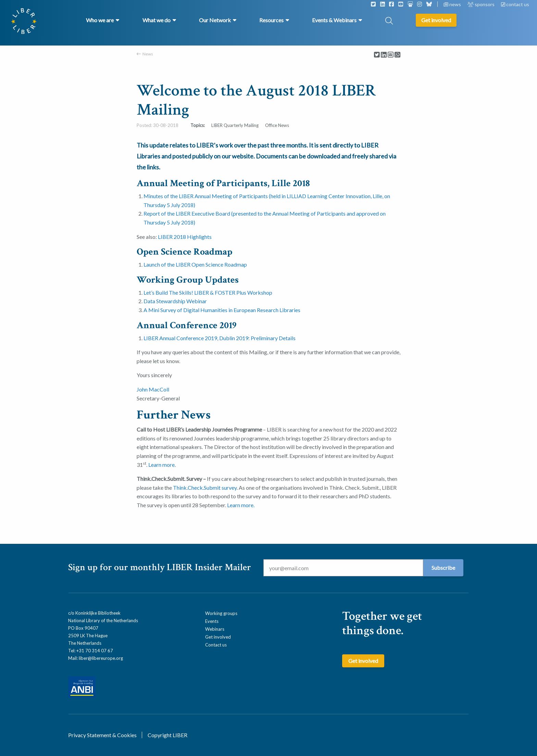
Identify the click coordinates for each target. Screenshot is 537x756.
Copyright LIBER (167, 735)
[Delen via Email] (391, 55)
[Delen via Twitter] (377, 55)
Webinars (215, 629)
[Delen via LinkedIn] (384, 55)
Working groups (221, 613)
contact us (515, 4)
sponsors (482, 4)
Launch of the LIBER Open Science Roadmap (195, 264)
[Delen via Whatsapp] (397, 55)
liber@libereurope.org (101, 658)
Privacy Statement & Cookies (102, 735)
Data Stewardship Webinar (175, 301)
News (148, 54)
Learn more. (162, 465)
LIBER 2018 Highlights (185, 237)
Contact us (216, 645)
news (453, 4)
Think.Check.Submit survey (205, 488)
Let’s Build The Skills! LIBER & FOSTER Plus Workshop (208, 292)
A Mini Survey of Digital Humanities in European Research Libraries (222, 310)
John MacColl (153, 389)
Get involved (218, 637)
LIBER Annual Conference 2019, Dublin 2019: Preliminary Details (220, 338)
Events (212, 621)
